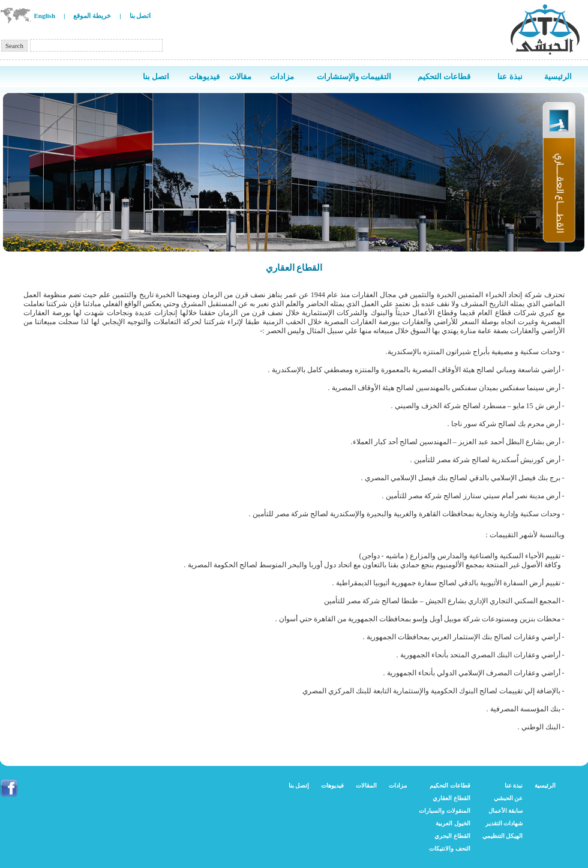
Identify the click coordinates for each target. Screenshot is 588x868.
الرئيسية (545, 785)
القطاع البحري (452, 836)
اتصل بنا (140, 16)
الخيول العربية (453, 823)
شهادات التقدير (504, 823)
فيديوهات (332, 785)
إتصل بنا (299, 785)
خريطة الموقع (92, 16)
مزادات (398, 785)
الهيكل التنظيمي (503, 836)
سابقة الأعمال (506, 811)
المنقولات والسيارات (445, 811)
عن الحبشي (508, 798)
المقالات (366, 785)
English (45, 16)
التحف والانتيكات (450, 848)
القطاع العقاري (451, 798)
